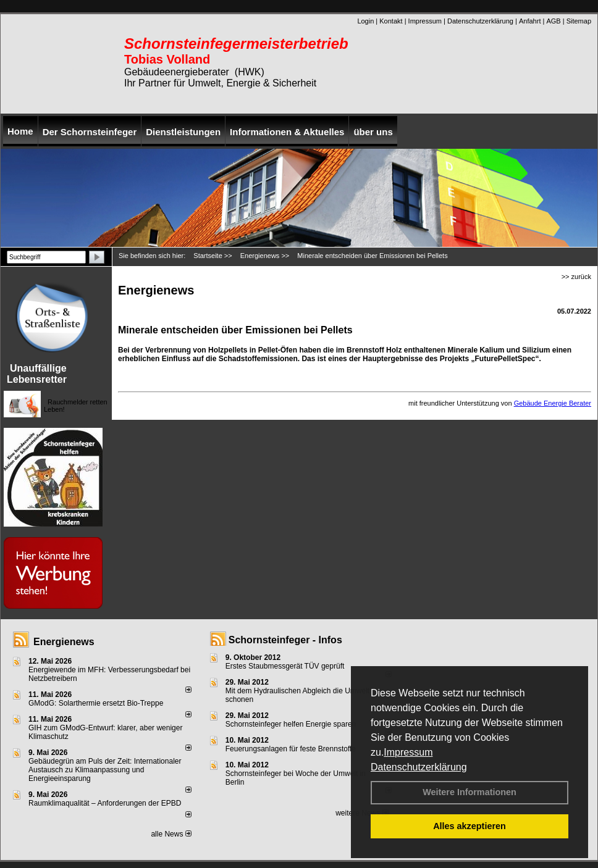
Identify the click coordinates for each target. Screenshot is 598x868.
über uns (373, 132)
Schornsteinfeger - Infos (285, 640)
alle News (171, 834)
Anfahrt (530, 21)
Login (365, 21)
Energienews (64, 642)
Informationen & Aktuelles (287, 132)
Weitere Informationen (470, 792)
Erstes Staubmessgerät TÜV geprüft (285, 666)
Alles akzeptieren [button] (470, 826)
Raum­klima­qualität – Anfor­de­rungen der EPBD (105, 803)
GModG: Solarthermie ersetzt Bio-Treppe (96, 703)
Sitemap (579, 21)
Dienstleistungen (183, 132)
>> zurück (576, 277)
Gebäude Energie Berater (553, 403)
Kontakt (391, 21)
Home (20, 131)
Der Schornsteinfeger (90, 132)
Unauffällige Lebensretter (37, 374)
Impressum (408, 752)
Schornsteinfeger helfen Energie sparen (291, 724)
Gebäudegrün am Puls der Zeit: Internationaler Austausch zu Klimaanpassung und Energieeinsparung (105, 770)
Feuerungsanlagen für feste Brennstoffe (291, 749)
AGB (553, 21)
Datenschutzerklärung (419, 767)
